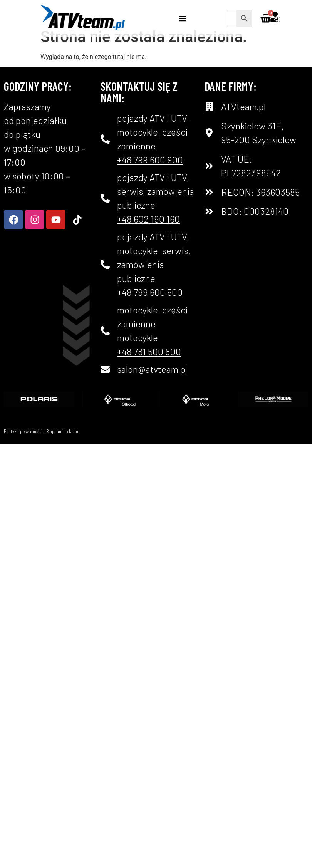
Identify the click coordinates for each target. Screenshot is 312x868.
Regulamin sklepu (63, 443)
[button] (183, 18)
